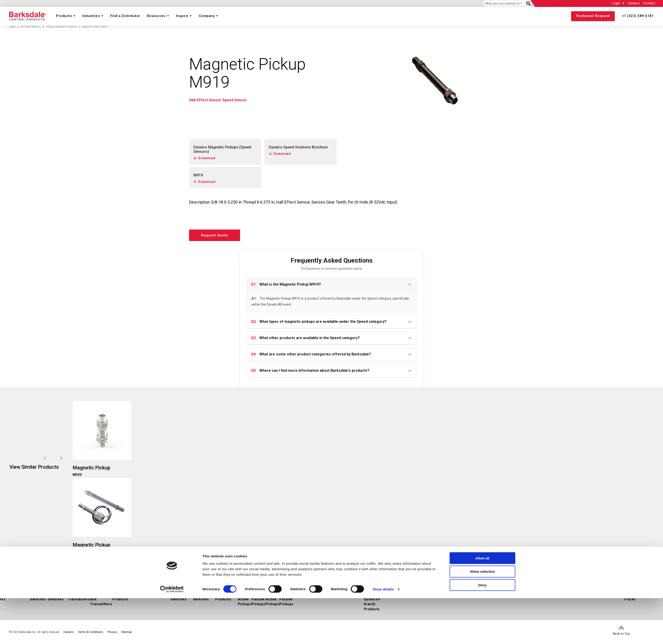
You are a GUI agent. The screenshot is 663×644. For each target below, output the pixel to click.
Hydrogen (410, 592)
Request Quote (218, 236)
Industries (91, 16)
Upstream (426, 592)
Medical (515, 592)
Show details (383, 635)
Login (616, 3)
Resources (156, 16)
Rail (593, 592)
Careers (634, 3)
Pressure (31, 587)
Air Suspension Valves (391, 592)
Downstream (463, 592)
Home (12, 27)
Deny (483, 631)
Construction (553, 592)
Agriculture (532, 592)
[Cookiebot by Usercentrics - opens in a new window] (172, 635)
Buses (602, 592)
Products (64, 16)
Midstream (444, 592)
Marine (502, 592)
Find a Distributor (125, 16)
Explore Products (31, 27)
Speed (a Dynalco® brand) (261, 587)
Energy (407, 587)
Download (207, 158)
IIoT (27, 592)
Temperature (139, 587)
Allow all (483, 604)
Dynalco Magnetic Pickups (61, 27)
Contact (649, 3)
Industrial (482, 587)
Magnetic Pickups (253, 592)
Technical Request (593, 16)
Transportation (603, 587)
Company (207, 16)
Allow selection (482, 617)
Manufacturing (577, 592)
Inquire (182, 16)
